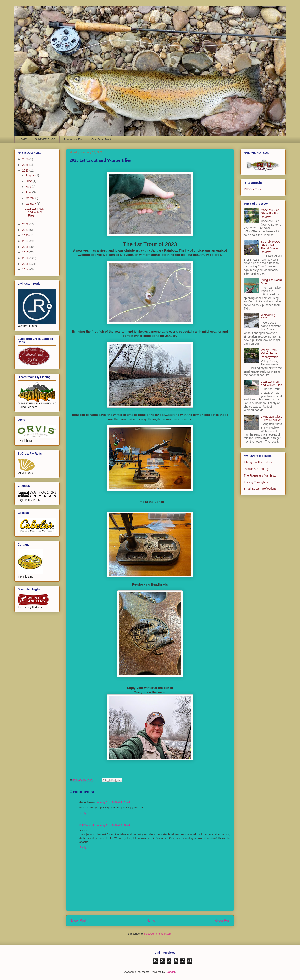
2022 (26, 224)
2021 (26, 230)
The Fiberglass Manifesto (260, 475)
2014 (26, 269)
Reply (83, 813)
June (29, 181)
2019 (26, 241)
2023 (26, 171)
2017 (26, 252)
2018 (26, 247)
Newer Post (78, 920)
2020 (26, 235)
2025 (26, 165)
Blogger (170, 972)
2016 (26, 258)
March (30, 198)
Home (151, 920)
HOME (23, 139)
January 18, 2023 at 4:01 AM (113, 802)
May (29, 187)
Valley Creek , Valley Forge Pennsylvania (270, 353)
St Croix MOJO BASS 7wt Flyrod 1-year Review (271, 247)
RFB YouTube (253, 189)
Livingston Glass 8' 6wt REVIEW (272, 418)
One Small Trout (101, 139)
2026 (26, 159)
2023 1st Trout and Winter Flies (34, 212)
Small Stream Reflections (260, 489)
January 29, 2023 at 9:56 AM (113, 825)
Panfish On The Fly (256, 469)
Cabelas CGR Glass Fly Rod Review (270, 214)
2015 (26, 264)
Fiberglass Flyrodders (258, 462)
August (30, 175)
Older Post (223, 920)
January (31, 204)
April (29, 192)
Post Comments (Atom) (158, 934)
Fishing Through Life (257, 482)
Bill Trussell (87, 825)
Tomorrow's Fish (73, 139)
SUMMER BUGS (45, 139)
